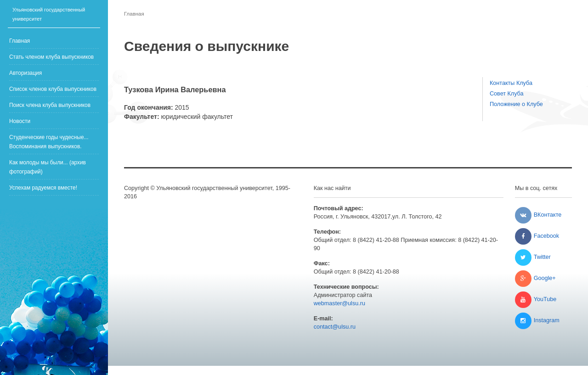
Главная (20, 41)
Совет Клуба (507, 94)
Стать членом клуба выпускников (51, 57)
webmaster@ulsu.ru (339, 303)
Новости (20, 121)
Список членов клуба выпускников (53, 89)
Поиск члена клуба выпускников (50, 105)
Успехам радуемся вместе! (43, 188)
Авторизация (25, 73)
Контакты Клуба (511, 83)
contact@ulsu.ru (335, 327)
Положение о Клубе (516, 104)
